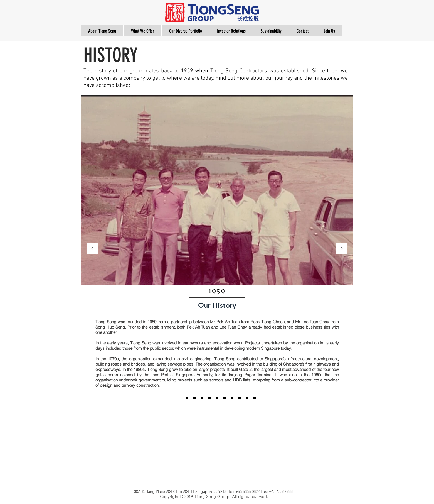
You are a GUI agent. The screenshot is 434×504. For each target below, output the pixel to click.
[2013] (225, 398)
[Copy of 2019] (255, 398)
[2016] (232, 398)
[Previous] (92, 249)
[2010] (202, 398)
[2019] (247, 398)
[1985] (187, 398)
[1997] (194, 398)
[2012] (217, 398)
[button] (102, 31)
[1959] (179, 398)
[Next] (342, 249)
